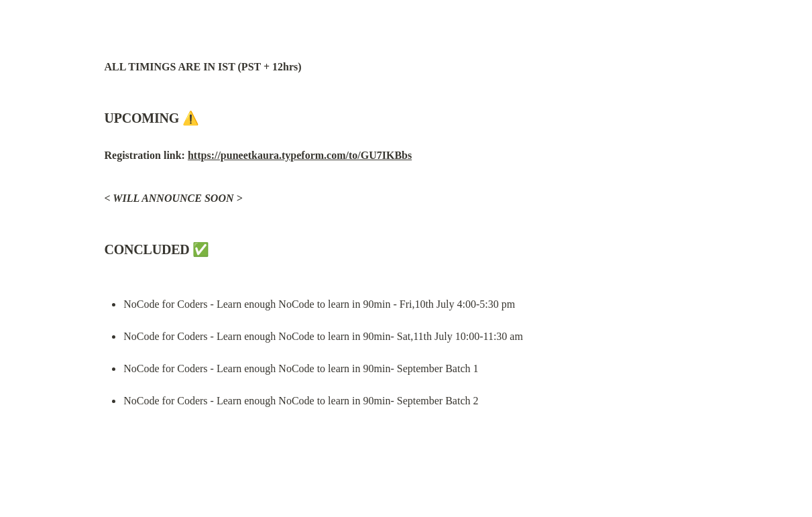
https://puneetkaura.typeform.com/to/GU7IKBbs (300, 155)
